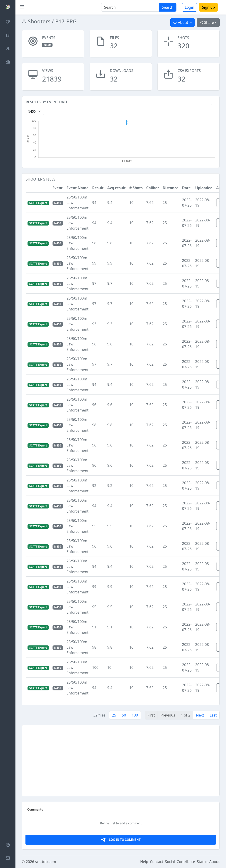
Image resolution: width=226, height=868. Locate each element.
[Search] (130, 7)
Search (168, 7)
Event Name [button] (78, 188)
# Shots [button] (136, 188)
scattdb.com (45, 862)
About (215, 862)
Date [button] (186, 188)
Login (190, 7)
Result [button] (98, 188)
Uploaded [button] (204, 188)
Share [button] (207, 22)
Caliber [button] (153, 188)
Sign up (208, 7)
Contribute (186, 862)
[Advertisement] (121, 761)
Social (170, 862)
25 (114, 715)
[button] (211, 104)
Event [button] (58, 188)
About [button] (181, 22)
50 (124, 715)
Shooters (38, 21)
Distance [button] (171, 188)
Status (202, 862)
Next (200, 715)
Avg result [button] (117, 188)
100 (135, 715)
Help (144, 862)
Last (213, 715)
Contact (157, 862)
